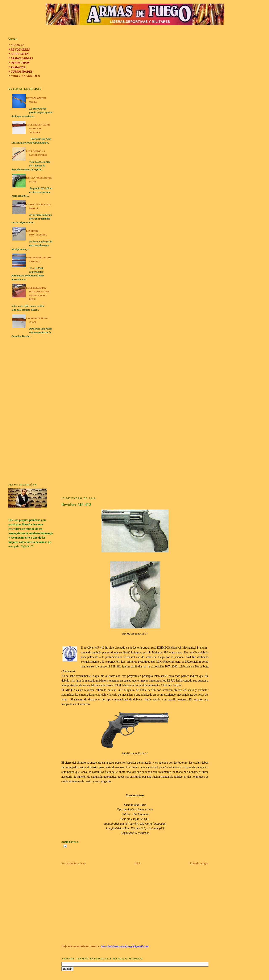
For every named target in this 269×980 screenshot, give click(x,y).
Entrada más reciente (74, 863)
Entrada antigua (199, 863)
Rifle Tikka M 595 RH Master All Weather (38, 129)
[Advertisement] (31, 411)
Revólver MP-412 (76, 504)
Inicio (138, 863)
